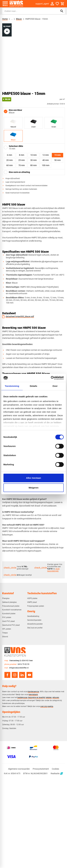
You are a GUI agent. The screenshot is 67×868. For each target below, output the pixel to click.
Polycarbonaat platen (11, 606)
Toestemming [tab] (12, 386)
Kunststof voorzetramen (12, 610)
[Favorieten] (57, 4)
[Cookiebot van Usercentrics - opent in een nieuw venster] (51, 378)
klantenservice (33, 692)
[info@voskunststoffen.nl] (16, 668)
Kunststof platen (9, 614)
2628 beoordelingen (53, 570)
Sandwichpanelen (34, 620)
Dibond (5, 637)
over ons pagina (47, 706)
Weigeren (33, 488)
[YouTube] (29, 675)
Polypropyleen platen (36, 606)
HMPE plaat (32, 602)
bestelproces (22, 697)
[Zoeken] (28, 11)
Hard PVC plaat (8, 621)
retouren (56, 697)
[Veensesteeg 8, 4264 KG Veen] (19, 661)
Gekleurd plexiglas (9, 602)
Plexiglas (6, 598)
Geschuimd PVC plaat (11, 625)
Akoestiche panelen (35, 624)
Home (5, 19)
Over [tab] (55, 386)
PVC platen (7, 617)
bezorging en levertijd (37, 697)
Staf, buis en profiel (35, 628)
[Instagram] (15, 675)
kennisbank (33, 694)
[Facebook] (7, 675)
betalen (49, 697)
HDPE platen (32, 598)
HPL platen (7, 629)
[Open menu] (5, 4)
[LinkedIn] (22, 675)
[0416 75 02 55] (17, 664)
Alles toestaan (34, 478)
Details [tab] (34, 386)
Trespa (5, 633)
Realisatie (57, 774)
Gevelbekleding (33, 616)
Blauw (19, 19)
